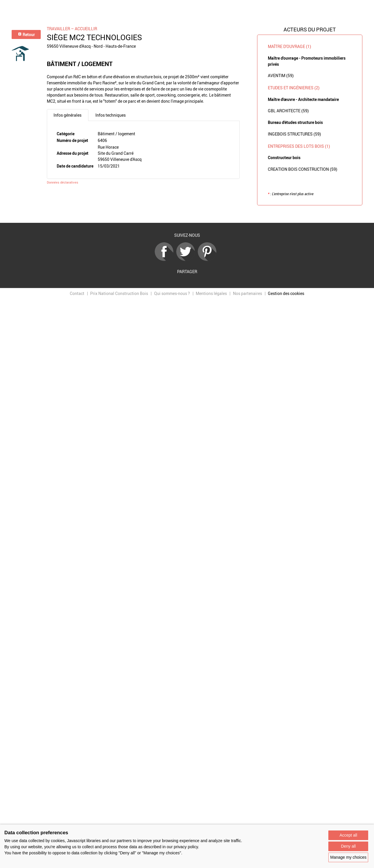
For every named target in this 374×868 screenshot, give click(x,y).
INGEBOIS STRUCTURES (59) (294, 134)
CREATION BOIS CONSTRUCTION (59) (303, 169)
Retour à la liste (187, 214)
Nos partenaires (247, 293)
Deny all (348, 846)
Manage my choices (348, 857)
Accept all (348, 835)
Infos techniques (111, 115)
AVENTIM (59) (281, 75)
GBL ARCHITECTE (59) (288, 111)
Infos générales (67, 115)
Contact (77, 293)
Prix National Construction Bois (119, 293)
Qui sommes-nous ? (172, 293)
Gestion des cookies (286, 293)
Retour (26, 34)
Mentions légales (211, 293)
